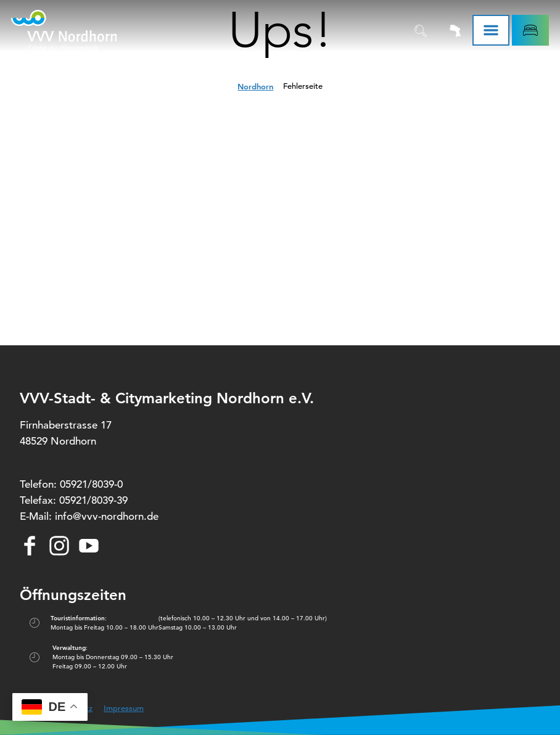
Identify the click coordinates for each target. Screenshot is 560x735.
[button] (530, 30)
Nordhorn (255, 86)
